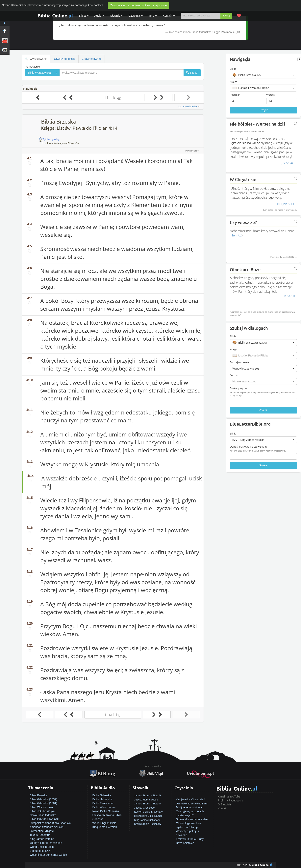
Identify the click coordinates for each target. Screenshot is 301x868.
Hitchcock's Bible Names (148, 816)
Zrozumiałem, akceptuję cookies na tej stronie (138, 5)
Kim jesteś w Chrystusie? (190, 799)
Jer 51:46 (288, 163)
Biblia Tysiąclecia (103, 803)
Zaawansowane (92, 59)
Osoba (234, 375)
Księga (234, 82)
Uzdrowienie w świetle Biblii (192, 804)
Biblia (84, 16)
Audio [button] (99, 16)
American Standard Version (46, 827)
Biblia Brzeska (38, 795)
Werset (270, 95)
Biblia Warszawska (41, 807)
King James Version (42, 839)
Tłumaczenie (32, 67)
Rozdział (235, 95)
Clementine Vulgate (42, 831)
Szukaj (226, 16)
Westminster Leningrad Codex (48, 855)
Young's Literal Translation (46, 843)
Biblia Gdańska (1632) (43, 799)
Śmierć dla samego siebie (192, 819)
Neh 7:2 (236, 235)
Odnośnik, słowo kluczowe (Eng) (249, 447)
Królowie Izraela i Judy (190, 839)
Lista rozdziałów (190, 107)
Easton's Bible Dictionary (148, 812)
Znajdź (263, 410)
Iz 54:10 (289, 296)
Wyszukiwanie (36, 59)
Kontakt (223, 808)
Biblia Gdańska (102, 795)
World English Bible (42, 847)
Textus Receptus (40, 835)
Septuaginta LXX (40, 851)
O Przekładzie (192, 151)
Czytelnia (135, 16)
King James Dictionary (147, 820)
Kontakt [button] (169, 16)
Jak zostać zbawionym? (191, 795)
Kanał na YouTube (229, 797)
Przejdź (263, 110)
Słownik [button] (116, 16)
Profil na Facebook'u (230, 800)
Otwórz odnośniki (65, 59)
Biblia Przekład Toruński (44, 819)
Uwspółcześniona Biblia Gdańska (50, 823)
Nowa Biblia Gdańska (43, 815)
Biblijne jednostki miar (189, 807)
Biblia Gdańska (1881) (43, 803)
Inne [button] (153, 16)
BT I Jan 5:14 (286, 204)
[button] (263, 75)
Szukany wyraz (238, 388)
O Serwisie (225, 804)
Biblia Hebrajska (102, 799)
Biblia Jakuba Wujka (42, 811)
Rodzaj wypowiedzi (241, 362)
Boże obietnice (185, 843)
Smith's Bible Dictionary (148, 824)
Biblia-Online (55, 16)
